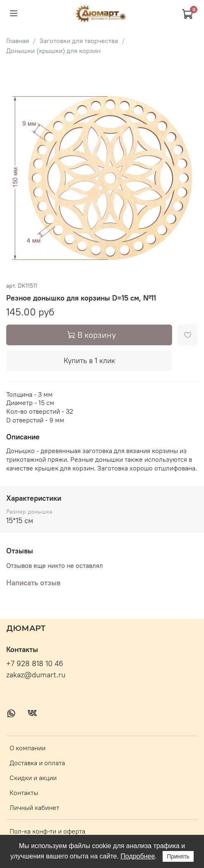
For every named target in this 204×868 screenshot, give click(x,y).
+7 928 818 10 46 (35, 664)
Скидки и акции (33, 778)
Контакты (24, 793)
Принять (178, 856)
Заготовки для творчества (79, 41)
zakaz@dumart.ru (36, 675)
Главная (18, 41)
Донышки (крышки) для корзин (53, 51)
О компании (28, 748)
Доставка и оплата (37, 763)
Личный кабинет (34, 807)
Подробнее (138, 856)
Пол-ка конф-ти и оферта (47, 831)
